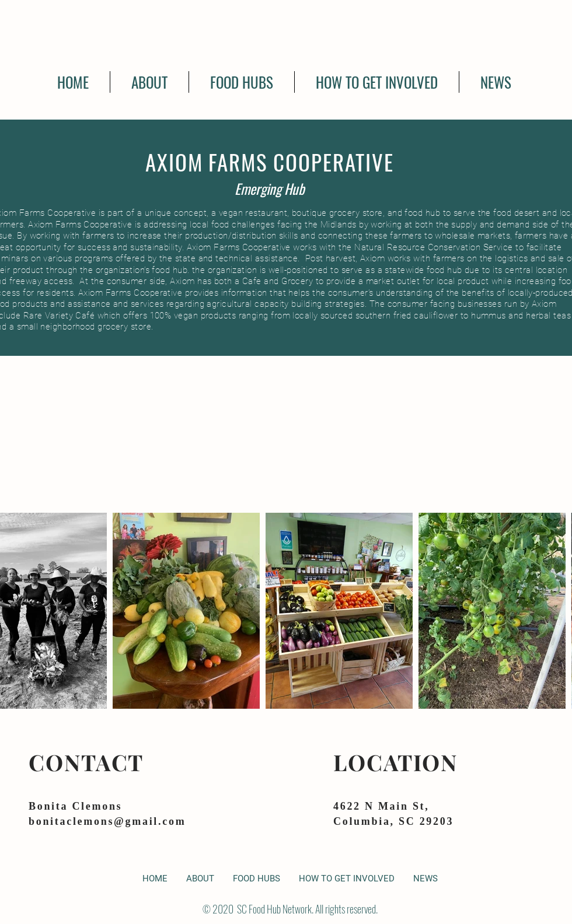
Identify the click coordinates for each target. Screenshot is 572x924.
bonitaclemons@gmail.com (107, 821)
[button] (242, 82)
